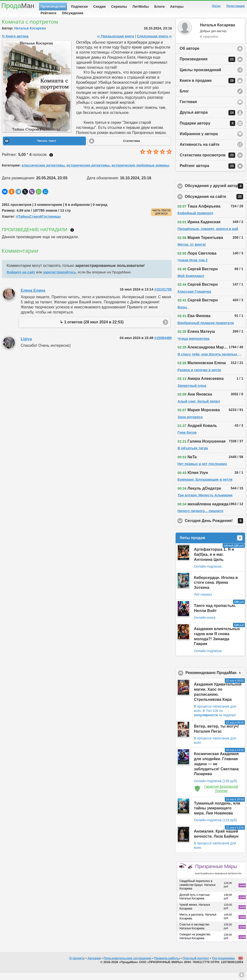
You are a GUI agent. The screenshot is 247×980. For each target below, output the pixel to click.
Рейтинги (48, 13)
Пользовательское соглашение (127, 966)
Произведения (53, 7)
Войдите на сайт (21, 280)
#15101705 (163, 297)
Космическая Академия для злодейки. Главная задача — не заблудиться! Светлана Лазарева (216, 771)
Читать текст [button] (47, 148)
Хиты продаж (211, 545)
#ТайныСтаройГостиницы (38, 224)
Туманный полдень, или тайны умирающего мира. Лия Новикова (217, 816)
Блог (184, 99)
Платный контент (196, 966)
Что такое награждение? (72, 237)
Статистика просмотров (207, 163)
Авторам (94, 966)
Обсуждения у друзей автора (215, 194)
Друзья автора (207, 120)
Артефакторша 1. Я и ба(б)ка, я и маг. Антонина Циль (214, 562)
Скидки (100, 7)
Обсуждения (72, 13)
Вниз (242, 975)
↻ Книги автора (15, 44)
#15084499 (163, 345)
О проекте (77, 966)
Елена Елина (33, 298)
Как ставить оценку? (51, 162)
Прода (18, 6)
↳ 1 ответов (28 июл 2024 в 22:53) (92, 330)
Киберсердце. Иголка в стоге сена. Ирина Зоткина (216, 590)
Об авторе (189, 56)
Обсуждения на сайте (215, 204)
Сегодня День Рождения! (215, 528)
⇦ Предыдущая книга (115, 44)
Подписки (79, 7)
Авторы (177, 7)
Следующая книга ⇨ (154, 44)
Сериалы (119, 7)
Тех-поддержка (223, 966)
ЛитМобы (141, 7)
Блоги (160, 7)
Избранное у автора (199, 141)
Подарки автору (207, 131)
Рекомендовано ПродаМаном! (215, 681)
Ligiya (26, 346)
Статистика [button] (131, 148)
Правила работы (167, 966)
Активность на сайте (200, 152)
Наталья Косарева (30, 36)
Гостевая (188, 109)
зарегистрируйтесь (59, 280)
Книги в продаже (207, 88)
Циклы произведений (200, 77)
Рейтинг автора (207, 174)
